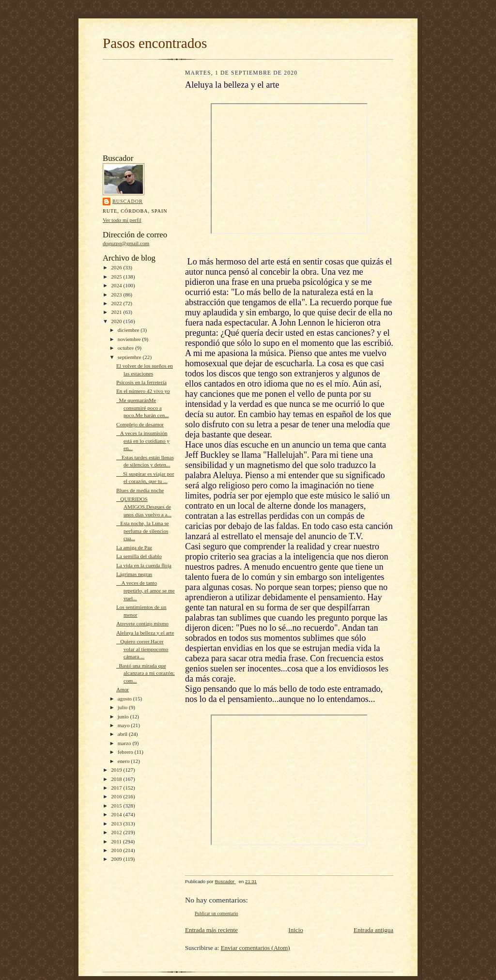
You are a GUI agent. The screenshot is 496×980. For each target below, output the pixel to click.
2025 (117, 277)
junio (124, 716)
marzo (125, 743)
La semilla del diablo (139, 556)
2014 (117, 814)
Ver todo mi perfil (122, 220)
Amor (123, 689)
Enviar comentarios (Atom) (256, 948)
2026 (117, 267)
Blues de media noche (140, 490)
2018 (117, 779)
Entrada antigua (373, 930)
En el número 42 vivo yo (143, 391)
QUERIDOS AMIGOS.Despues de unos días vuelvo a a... (144, 506)
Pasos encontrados (155, 43)
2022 (117, 303)
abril (123, 734)
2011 (117, 841)
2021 (117, 312)
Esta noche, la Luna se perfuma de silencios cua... (143, 531)
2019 (117, 770)
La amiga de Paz (134, 547)
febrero (126, 752)
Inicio (295, 930)
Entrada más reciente (211, 930)
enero (124, 761)
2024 (117, 285)
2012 (117, 832)
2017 (117, 788)
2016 (117, 796)
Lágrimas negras (134, 574)
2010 (117, 850)
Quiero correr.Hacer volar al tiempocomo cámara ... (142, 649)
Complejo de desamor (140, 424)
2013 (117, 824)
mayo (124, 725)
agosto (125, 699)
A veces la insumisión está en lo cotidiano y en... (143, 441)
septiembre (130, 357)
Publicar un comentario (217, 913)
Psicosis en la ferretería (141, 382)
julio (123, 707)
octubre (126, 348)
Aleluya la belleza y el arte (145, 633)
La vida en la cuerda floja (144, 565)
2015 (117, 806)
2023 (117, 295)
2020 (117, 321)
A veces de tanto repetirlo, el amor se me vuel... (146, 590)
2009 (117, 859)
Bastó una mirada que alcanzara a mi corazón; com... (146, 673)
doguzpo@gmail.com (126, 243)
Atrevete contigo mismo (142, 623)
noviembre (130, 339)
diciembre (129, 330)
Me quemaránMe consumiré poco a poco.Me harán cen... (143, 408)
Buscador (128, 201)
